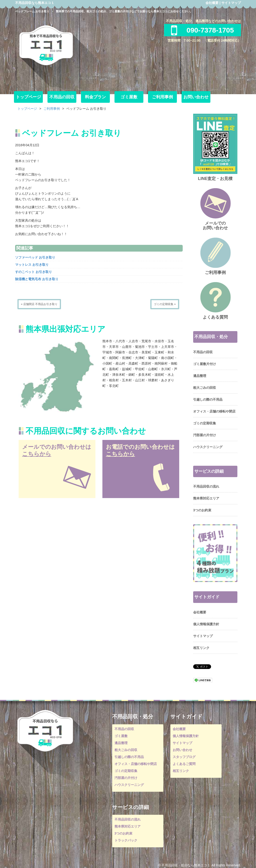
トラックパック (126, 840)
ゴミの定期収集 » (165, 304)
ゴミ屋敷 (129, 97)
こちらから (37, 454)
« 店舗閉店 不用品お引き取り (39, 304)
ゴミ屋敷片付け (205, 364)
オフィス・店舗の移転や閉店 (214, 411)
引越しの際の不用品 (208, 399)
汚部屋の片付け (205, 435)
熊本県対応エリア (206, 498)
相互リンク (201, 648)
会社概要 (212, 3)
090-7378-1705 (202, 30)
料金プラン (95, 97)
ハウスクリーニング (208, 447)
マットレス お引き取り (32, 265)
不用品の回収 (62, 97)
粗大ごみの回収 (205, 388)
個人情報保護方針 (206, 624)
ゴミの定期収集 (205, 423)
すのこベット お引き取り (34, 272)
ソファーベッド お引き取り (35, 257)
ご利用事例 (162, 97)
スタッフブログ (184, 757)
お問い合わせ (196, 97)
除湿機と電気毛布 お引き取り (37, 279)
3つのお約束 (202, 510)
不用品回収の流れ (206, 486)
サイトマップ (231, 3)
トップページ (28, 97)
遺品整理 (200, 376)
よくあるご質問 (184, 764)
